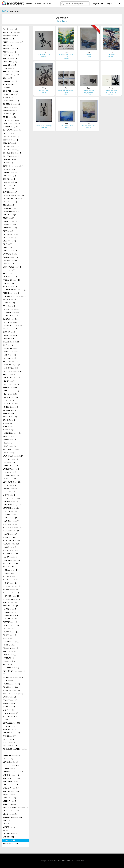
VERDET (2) (10, 801)
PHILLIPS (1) (10, 619)
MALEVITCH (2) (12, 528)
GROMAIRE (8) (11, 348)
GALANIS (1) (12, 309)
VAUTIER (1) (11, 791)
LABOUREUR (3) (13, 456)
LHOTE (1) (9, 495)
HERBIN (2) (10, 387)
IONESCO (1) (11, 407)
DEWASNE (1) (10, 221)
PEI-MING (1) (9, 612)
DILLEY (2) (9, 238)
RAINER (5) (10, 655)
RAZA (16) (9, 661)
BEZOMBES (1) (11, 75)
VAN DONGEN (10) (12, 778)
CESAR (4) (10, 140)
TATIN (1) (9, 739)
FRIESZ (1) (9, 306)
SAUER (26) (10, 697)
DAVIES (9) (10, 192)
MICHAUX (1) (10, 570)
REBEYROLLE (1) (11, 668)
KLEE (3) (8, 443)
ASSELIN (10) (11, 55)
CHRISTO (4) (11, 156)
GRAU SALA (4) (11, 342)
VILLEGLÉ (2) (11, 811)
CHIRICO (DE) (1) (12, 153)
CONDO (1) (10, 176)
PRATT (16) (9, 651)
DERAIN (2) (10, 215)
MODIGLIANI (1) (10, 580)
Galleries (37, 4)
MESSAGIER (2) (11, 563)
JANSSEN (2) (10, 417)
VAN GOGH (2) (12, 781)
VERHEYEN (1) (10, 804)
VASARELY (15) (11, 788)
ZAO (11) (9, 840)
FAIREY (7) (10, 277)
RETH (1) (9, 681)
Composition (111, 54)
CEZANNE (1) (10, 143)
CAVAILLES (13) (11, 137)
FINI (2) (8, 283)
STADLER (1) (9, 729)
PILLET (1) (9, 635)
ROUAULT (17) (12, 690)
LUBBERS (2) (11, 514)
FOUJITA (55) (15, 296)
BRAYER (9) (9, 114)
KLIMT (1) (9, 446)
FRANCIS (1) (9, 299)
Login (110, 3)
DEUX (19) (9, 218)
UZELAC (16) (10, 768)
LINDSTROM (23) (12, 505)
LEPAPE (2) (10, 488)
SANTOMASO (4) (13, 694)
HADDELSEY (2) (12, 352)
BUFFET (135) (11, 120)
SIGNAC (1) (9, 710)
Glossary (78, 861)
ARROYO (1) (11, 49)
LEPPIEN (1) (9, 492)
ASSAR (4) (9, 52)
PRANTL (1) (9, 645)
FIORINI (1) (10, 286)
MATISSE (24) (10, 554)
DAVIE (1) (8, 189)
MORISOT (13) (11, 596)
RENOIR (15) (13, 677)
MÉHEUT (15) (11, 560)
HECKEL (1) (9, 374)
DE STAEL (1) (11, 202)
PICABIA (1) (10, 622)
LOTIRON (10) (11, 508)
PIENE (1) (8, 629)
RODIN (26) (10, 687)
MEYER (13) (9, 567)
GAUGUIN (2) (10, 319)
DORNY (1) (10, 257)
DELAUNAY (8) (11, 208)
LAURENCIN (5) (11, 475)
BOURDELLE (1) (9, 97)
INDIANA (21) (11, 404)
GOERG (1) (10, 335)
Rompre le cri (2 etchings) (44, 126)
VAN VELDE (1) (11, 785)
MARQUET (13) (11, 544)
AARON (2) (10, 29)
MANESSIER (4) (11, 531)
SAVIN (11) (10, 703)
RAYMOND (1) (8, 658)
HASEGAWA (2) (12, 365)
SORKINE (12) (10, 716)
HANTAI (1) (10, 355)
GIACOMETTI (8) (12, 326)
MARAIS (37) (10, 537)
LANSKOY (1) (10, 466)
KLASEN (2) (9, 440)
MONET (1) (10, 583)
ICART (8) (9, 400)
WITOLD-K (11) (9, 830)
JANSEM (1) (9, 413)
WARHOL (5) (10, 824)
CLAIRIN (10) (13, 166)
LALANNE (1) (10, 459)
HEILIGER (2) (11, 378)
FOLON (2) (11, 293)
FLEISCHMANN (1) (15, 290)
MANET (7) (10, 534)
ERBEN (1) (9, 270)
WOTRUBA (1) (10, 834)
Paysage (89, 54)
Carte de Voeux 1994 (66, 126)
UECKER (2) (10, 762)
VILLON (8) (10, 814)
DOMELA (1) (10, 251)
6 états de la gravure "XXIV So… (66, 91)
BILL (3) (7, 78)
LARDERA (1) (10, 472)
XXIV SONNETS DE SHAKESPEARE (111, 91)
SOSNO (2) (9, 720)
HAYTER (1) (13, 371)
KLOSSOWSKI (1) (12, 449)
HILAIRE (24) (11, 394)
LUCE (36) (11, 518)
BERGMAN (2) (11, 71)
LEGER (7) (10, 485)
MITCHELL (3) (10, 576)
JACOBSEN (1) (10, 410)
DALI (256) (10, 182)
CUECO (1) (9, 179)
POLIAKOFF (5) (11, 642)
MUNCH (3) (10, 602)
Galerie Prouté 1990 (89, 126)
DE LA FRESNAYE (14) (13, 195)
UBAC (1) (9, 759)
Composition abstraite (44, 54)
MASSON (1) (10, 547)
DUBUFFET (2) (10, 260)
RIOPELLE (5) (11, 684)
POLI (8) (9, 638)
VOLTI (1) (7, 821)
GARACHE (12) (11, 316)
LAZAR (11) (10, 479)
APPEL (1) (9, 39)
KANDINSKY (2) (12, 433)
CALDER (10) (12, 124)
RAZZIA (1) (7, 664)
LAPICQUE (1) (11, 469)
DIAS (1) (9, 231)
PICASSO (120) (11, 625)
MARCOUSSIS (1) (12, 541)
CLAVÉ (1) (9, 169)
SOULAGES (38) (11, 723)
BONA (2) (7, 88)
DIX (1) (7, 247)
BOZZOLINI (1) (11, 104)
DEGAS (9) (9, 205)
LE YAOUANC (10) (12, 482)
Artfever (6, 11)
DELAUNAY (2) (11, 211)
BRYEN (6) (10, 117)
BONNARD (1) (11, 91)
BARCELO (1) (11, 62)
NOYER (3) (11, 606)
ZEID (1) (11, 843)
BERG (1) (9, 68)
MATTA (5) (10, 557)
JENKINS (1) (9, 420)
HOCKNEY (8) (10, 397)
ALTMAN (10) (11, 36)
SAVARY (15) (10, 700)
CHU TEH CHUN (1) (10, 159)
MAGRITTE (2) (11, 524)
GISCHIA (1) (10, 332)
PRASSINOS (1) (11, 648)
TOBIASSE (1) (10, 746)
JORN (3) (9, 427)
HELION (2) (9, 381)
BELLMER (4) (10, 65)
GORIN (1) (9, 339)
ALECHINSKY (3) (12, 32)
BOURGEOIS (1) (12, 101)
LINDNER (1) (10, 501)
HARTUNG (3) (10, 361)
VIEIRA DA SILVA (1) (15, 807)
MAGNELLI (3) (11, 521)
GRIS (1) (8, 345)
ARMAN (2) (13, 42)
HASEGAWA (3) (12, 368)
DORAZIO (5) (10, 254)
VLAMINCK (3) (13, 817)
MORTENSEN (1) (12, 599)
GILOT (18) (11, 329)
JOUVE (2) (9, 430)
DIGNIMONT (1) (12, 234)
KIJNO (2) (10, 436)
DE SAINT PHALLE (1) (13, 198)
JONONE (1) (8, 423)
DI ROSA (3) (10, 228)
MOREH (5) (11, 589)
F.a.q (83, 861)
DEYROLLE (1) (10, 225)
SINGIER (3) (10, 713)
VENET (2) (9, 798)
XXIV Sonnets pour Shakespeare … (89, 91)
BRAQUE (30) (11, 107)
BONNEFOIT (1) (11, 94)
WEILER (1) (9, 827)
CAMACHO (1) (11, 127)
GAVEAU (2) (10, 322)
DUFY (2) (8, 264)
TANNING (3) (11, 733)
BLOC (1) (9, 84)
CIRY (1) (9, 163)
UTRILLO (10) (11, 765)
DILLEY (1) (9, 241)
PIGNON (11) (11, 632)
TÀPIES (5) (10, 736)
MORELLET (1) (12, 593)
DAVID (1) (9, 185)
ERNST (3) (8, 273)
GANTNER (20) (12, 312)
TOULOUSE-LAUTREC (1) (15, 751)
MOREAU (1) (11, 586)
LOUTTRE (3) (11, 511)
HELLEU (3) (11, 384)
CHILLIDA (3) (11, 150)
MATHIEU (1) (11, 550)
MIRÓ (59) (9, 573)
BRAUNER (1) (10, 110)
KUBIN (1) (9, 453)
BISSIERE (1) (10, 81)
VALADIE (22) (13, 772)
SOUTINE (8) (10, 726)
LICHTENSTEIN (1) (12, 498)
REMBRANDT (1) (15, 673)
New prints (47, 4)
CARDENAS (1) (12, 130)
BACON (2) (10, 58)
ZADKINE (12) (8, 837)
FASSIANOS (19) (12, 280)
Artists (29, 4)
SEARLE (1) (10, 707)
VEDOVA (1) (10, 794)
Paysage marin (44, 90)
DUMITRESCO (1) (12, 267)
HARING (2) (9, 358)
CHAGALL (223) (11, 146)
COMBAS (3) (10, 172)
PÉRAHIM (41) (10, 615)
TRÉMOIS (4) (12, 755)
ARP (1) (8, 45)
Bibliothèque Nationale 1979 (66, 55)
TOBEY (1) (9, 742)
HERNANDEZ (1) (11, 391)
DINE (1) (8, 244)
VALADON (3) (11, 775)
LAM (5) (9, 462)
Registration (98, 3)
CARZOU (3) (10, 133)
